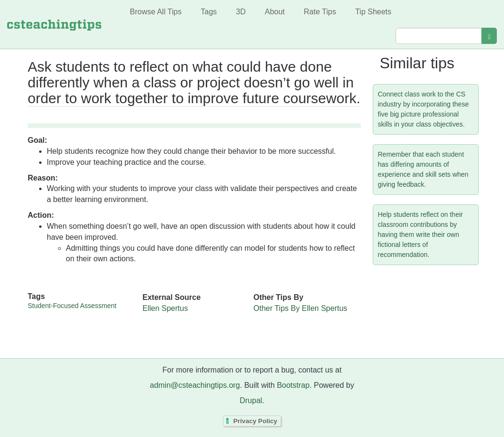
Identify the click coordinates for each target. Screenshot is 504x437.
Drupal (251, 400)
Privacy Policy (255, 421)
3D (241, 12)
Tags (209, 12)
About (275, 12)
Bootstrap (293, 385)
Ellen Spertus (165, 308)
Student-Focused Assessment (72, 306)
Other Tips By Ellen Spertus (300, 308)
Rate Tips (320, 12)
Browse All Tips (156, 12)
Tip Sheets (373, 12)
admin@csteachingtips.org (195, 385)
